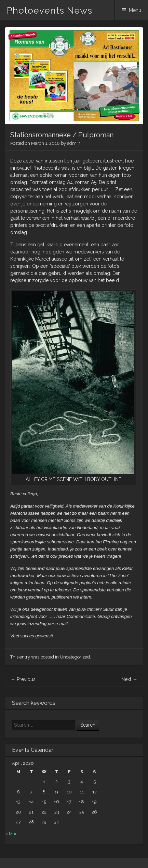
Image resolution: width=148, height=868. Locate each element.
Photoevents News (50, 11)
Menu (135, 10)
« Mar (11, 834)
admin (74, 143)
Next (129, 679)
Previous (23, 679)
